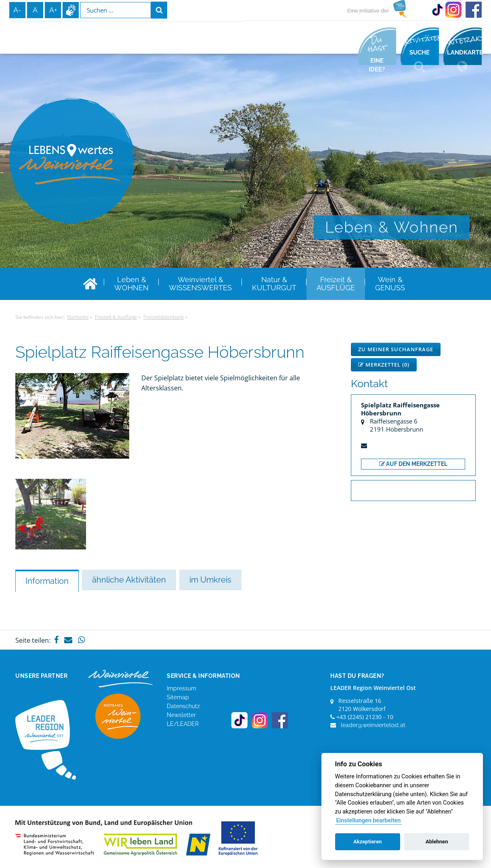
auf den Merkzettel (413, 464)
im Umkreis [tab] (210, 580)
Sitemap (178, 697)
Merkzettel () (384, 365)
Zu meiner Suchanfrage (396, 349)
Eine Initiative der (368, 11)
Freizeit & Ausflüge (116, 317)
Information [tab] (47, 581)
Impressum (182, 688)
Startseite (78, 317)
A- (17, 10)
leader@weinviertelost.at (373, 725)
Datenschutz (183, 706)
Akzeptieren (367, 842)
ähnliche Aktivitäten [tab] (129, 580)
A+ (53, 10)
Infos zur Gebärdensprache (71, 10)
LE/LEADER (183, 724)
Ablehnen (437, 842)
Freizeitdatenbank (164, 317)
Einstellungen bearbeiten (368, 821)
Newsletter (181, 715)
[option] (51, 514)
